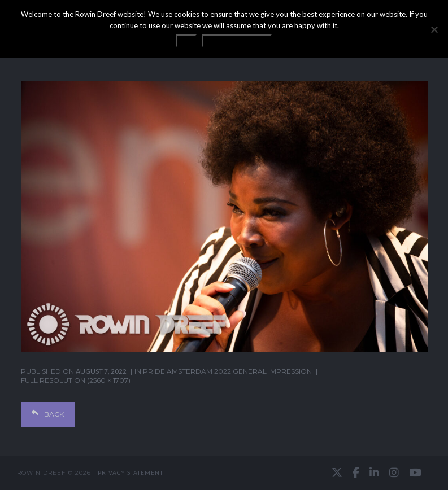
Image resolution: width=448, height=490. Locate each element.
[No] (434, 29)
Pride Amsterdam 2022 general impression (227, 371)
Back (48, 414)
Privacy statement (131, 473)
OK (186, 41)
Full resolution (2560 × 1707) (76, 380)
